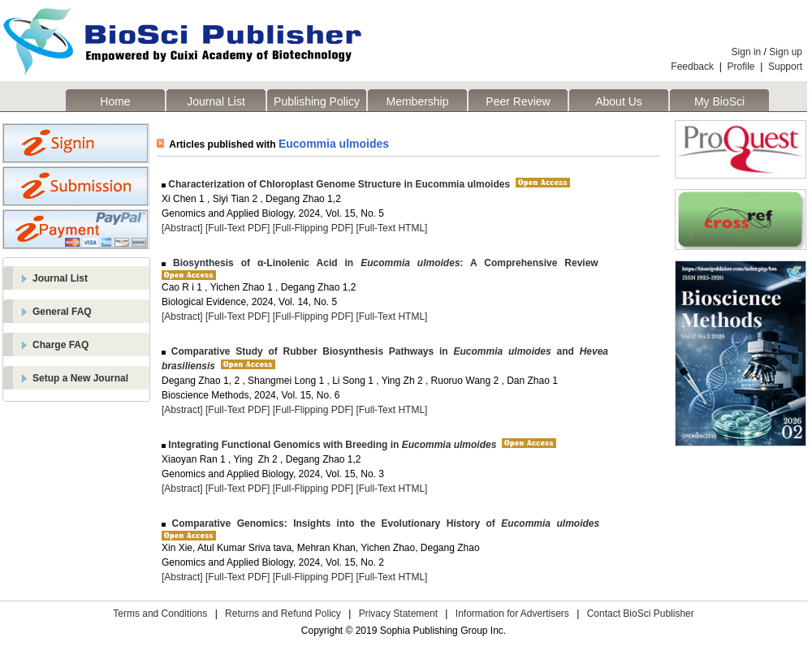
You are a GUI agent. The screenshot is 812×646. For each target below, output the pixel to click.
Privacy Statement (398, 614)
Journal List (216, 101)
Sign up (786, 52)
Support (785, 67)
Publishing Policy (317, 101)
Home (115, 101)
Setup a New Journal (80, 378)
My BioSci (719, 101)
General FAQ (62, 312)
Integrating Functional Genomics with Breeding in (331, 445)
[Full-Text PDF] (238, 228)
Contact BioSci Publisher (641, 614)
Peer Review (518, 101)
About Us (619, 101)
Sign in (747, 52)
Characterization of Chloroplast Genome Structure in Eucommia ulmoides (338, 184)
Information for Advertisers (512, 614)
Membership (417, 101)
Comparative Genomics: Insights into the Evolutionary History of (382, 523)
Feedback (692, 67)
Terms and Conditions (160, 614)
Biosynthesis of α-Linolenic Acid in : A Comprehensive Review (382, 263)
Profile (741, 67)
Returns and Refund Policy (283, 614)
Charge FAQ (60, 345)
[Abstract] (182, 228)
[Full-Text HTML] (391, 228)
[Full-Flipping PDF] (313, 228)
